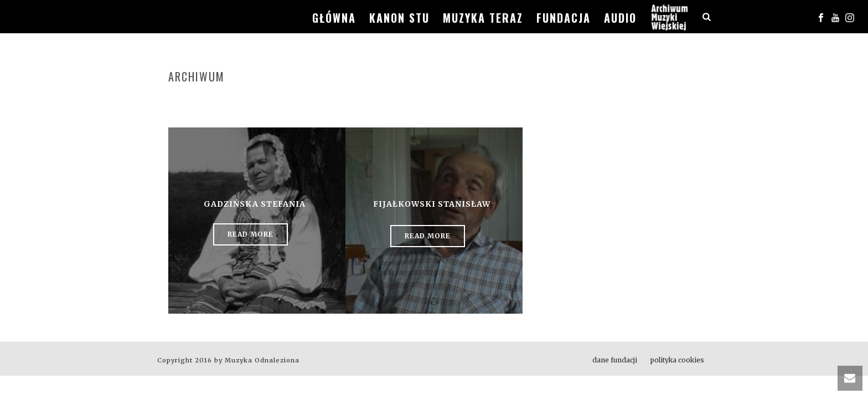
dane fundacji (615, 360)
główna (334, 18)
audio (620, 18)
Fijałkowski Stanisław (432, 204)
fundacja (564, 18)
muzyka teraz (483, 18)
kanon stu (399, 18)
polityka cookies (677, 360)
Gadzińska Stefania (255, 204)
